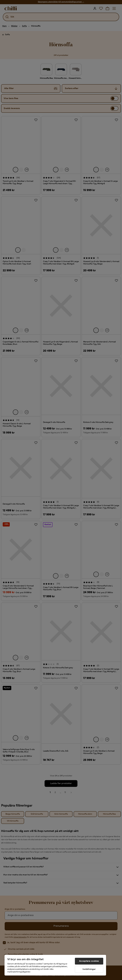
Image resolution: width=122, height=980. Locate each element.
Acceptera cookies (89, 961)
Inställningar (89, 969)
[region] (55, 965)
